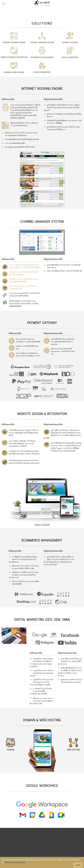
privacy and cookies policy (15, 862)
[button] (21, 182)
